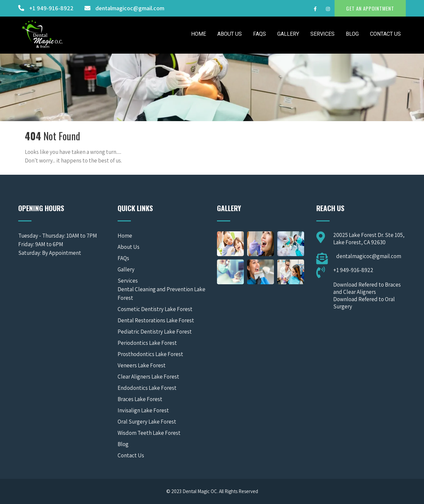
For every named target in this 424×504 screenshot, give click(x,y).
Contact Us (385, 34)
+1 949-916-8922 (51, 8)
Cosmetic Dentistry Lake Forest (155, 309)
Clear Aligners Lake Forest (148, 377)
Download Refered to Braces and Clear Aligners (367, 288)
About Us (230, 34)
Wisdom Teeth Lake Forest (149, 433)
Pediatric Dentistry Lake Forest (155, 332)
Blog (352, 34)
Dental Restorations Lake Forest (156, 320)
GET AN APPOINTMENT (370, 8)
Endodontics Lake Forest (147, 388)
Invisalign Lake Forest (143, 410)
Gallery (288, 34)
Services (322, 34)
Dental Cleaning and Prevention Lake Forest (161, 294)
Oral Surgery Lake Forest (147, 422)
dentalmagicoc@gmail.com (130, 8)
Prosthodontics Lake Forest (150, 354)
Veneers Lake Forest (142, 365)
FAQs (260, 34)
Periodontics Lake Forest (147, 343)
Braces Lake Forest (140, 399)
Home (199, 34)
